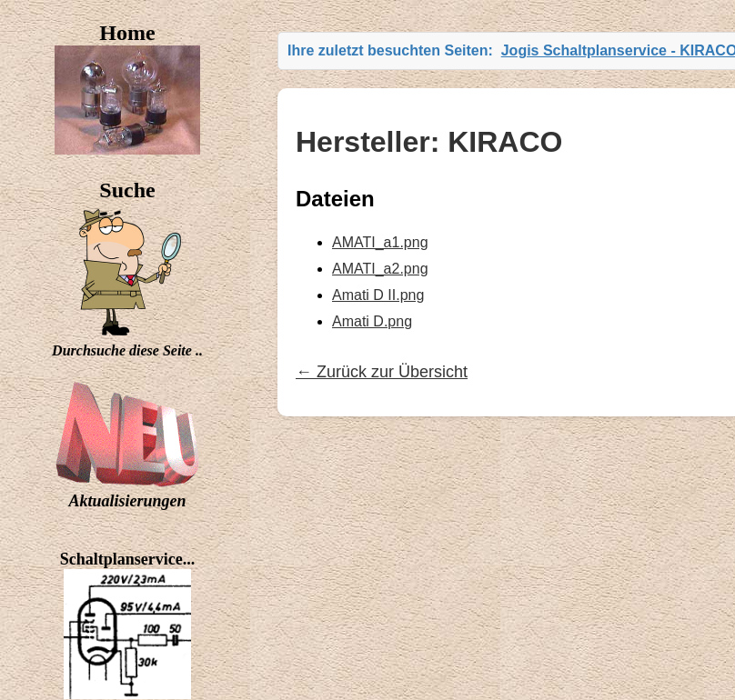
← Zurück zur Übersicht (382, 372)
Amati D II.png (378, 295)
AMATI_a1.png (380, 242)
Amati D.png (372, 321)
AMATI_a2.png (380, 269)
